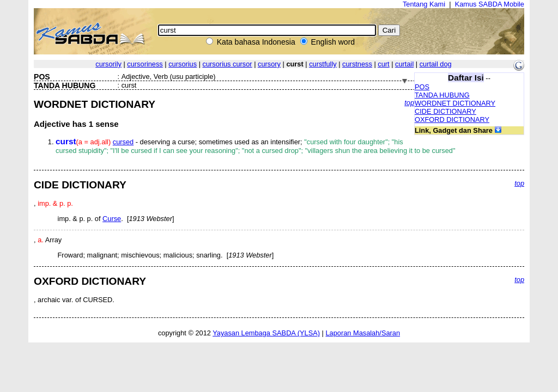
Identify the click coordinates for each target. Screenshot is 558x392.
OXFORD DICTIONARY (452, 120)
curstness (357, 64)
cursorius (183, 64)
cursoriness (145, 64)
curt (383, 64)
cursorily (108, 64)
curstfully (323, 64)
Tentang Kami (424, 4)
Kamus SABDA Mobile (490, 4)
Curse (112, 219)
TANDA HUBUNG (442, 95)
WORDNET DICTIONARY (455, 103)
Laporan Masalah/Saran (363, 333)
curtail (404, 64)
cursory (269, 64)
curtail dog (436, 64)
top (409, 103)
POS (422, 87)
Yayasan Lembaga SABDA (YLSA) (266, 333)
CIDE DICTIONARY (445, 111)
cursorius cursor (228, 64)
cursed (123, 142)
